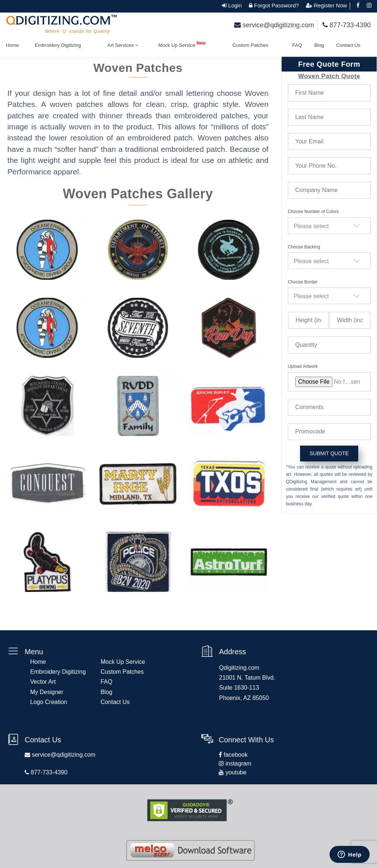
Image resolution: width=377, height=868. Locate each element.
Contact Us (348, 45)
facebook (235, 755)
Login (234, 5)
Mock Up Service (182, 44)
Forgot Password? (276, 5)
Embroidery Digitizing (58, 45)
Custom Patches (251, 45)
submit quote (329, 453)
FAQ (297, 45)
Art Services (123, 45)
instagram (238, 764)
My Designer (47, 692)
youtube (235, 772)
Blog (319, 45)
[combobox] (329, 226)
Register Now (330, 5)
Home (12, 45)
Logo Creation (49, 702)
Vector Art (43, 682)
